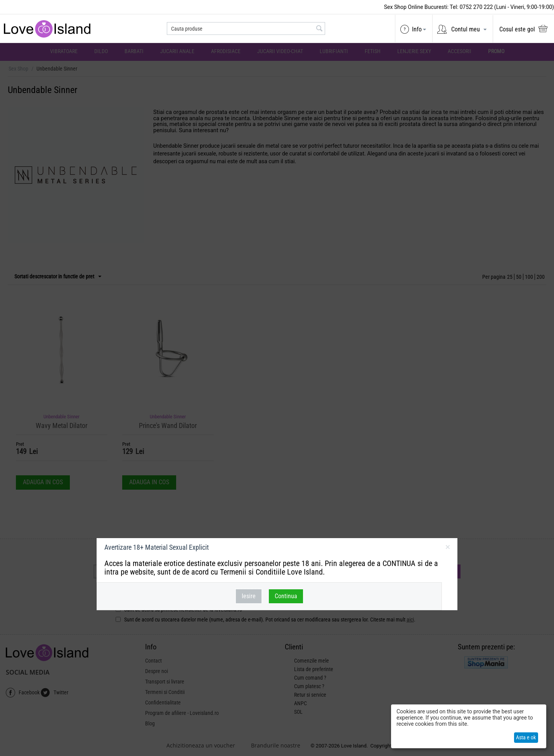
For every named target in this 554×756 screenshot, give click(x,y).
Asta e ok (526, 737)
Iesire (249, 596)
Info (417, 29)
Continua (286, 596)
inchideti (448, 549)
